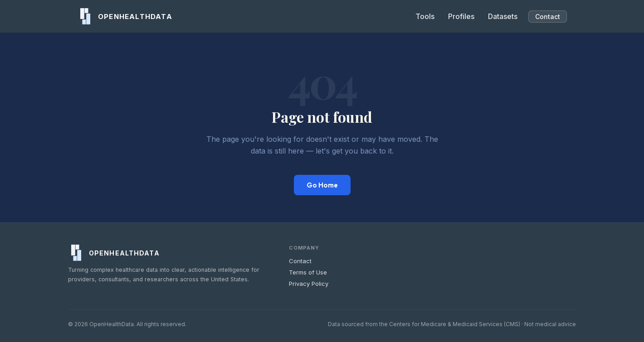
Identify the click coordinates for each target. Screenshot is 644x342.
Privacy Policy (309, 284)
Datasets (503, 16)
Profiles (461, 16)
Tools (425, 16)
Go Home (322, 185)
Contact (548, 17)
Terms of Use (308, 272)
